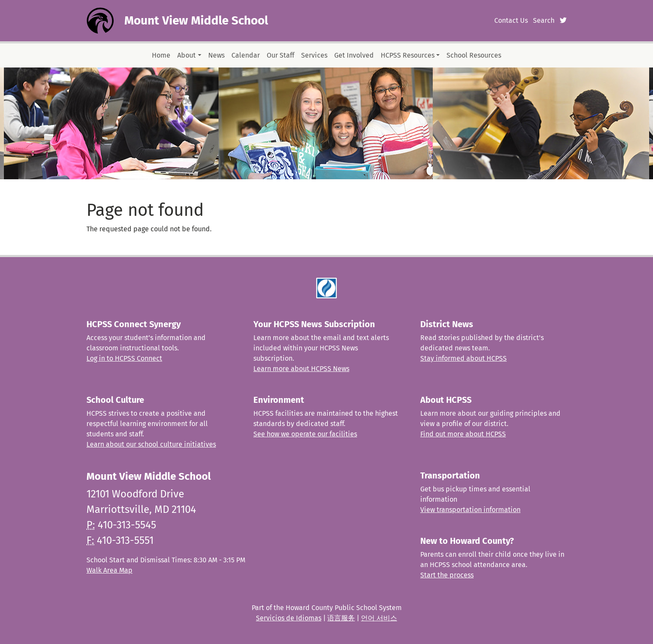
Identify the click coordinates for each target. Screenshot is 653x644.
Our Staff (280, 55)
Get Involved (354, 55)
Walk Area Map (109, 570)
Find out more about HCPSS (463, 434)
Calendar (246, 55)
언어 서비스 (379, 618)
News (216, 55)
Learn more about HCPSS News (301, 369)
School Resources (474, 55)
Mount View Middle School (196, 20)
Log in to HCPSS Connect (124, 358)
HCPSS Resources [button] (408, 55)
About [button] (186, 55)
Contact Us (511, 20)
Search (544, 20)
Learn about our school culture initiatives (151, 444)
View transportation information (470, 510)
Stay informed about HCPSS (464, 358)
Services (314, 55)
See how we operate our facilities (305, 434)
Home (161, 55)
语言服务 (341, 618)
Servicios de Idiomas (289, 618)
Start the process (447, 575)
